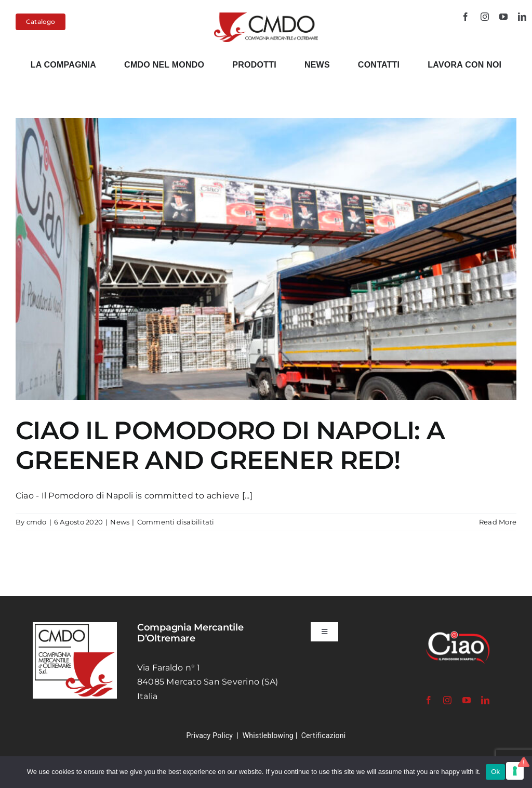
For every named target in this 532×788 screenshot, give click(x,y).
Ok (495, 772)
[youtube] (503, 17)
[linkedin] (522, 17)
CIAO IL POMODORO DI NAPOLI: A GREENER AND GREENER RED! (230, 445)
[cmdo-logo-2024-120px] (266, 16)
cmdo (37, 522)
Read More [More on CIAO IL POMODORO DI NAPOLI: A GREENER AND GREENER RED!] (498, 522)
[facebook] (465, 17)
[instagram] (485, 17)
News (120, 522)
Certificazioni (324, 736)
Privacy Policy (210, 736)
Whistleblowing (268, 736)
